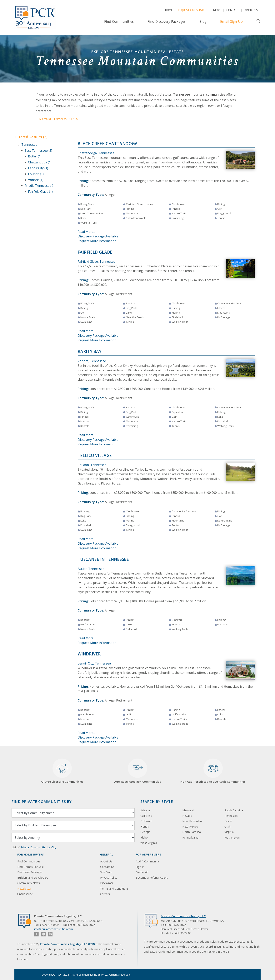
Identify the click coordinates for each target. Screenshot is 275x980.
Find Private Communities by (42, 801)
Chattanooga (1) (40, 162)
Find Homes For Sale (30, 867)
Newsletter (24, 889)
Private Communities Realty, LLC (183, 916)
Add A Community (147, 861)
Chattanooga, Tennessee (96, 153)
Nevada (187, 816)
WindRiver (89, 654)
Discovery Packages (30, 872)
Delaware (146, 821)
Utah (227, 826)
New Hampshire (192, 821)
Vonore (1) (36, 180)
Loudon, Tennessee (92, 465)
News (217, 10)
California (146, 816)
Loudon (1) (36, 174)
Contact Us (107, 867)
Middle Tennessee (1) (40, 186)
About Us (251, 10)
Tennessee (29, 145)
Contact (233, 10)
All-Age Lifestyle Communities (62, 771)
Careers (105, 894)
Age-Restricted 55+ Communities (138, 771)
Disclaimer (107, 883)
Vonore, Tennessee (92, 361)
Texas (228, 821)
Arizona (145, 810)
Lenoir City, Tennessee (94, 663)
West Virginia (149, 843)
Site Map (106, 872)
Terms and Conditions (114, 889)
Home (169, 10)
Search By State (157, 801)
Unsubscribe (25, 894)
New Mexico (190, 826)
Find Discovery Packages (167, 21)
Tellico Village (95, 455)
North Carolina (192, 832)
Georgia (145, 832)
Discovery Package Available (98, 236)
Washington (232, 837)
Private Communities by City (38, 847)
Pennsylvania (190, 837)
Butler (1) (35, 156)
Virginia (229, 832)
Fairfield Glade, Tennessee (97, 262)
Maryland (188, 810)
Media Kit (142, 872)
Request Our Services (193, 10)
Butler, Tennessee (91, 569)
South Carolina (234, 810)
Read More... (86, 232)
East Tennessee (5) (38, 151)
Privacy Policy (109, 878)
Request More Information (97, 241)
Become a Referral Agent (152, 878)
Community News (29, 883)
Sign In (140, 867)
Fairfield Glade (95, 252)
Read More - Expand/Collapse (57, 119)
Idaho (144, 837)
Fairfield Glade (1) (40, 192)
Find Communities (119, 21)
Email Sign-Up (231, 21)
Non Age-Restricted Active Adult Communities (213, 771)
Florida (145, 826)
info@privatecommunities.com (54, 929)
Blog (203, 21)
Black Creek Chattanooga (108, 144)
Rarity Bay (90, 351)
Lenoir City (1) (38, 168)
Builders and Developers (33, 878)
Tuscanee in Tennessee (103, 559)
